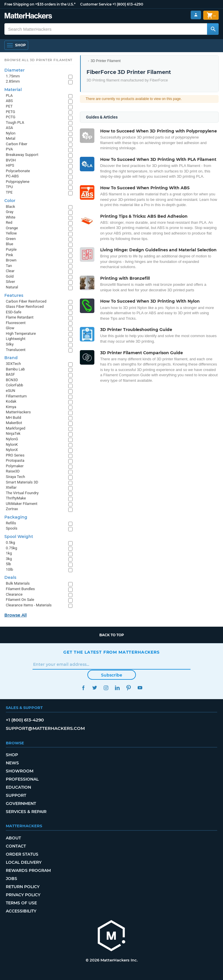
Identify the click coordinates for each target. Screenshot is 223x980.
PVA (9, 149)
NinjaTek (13, 433)
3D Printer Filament (106, 61)
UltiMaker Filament (22, 504)
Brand (11, 358)
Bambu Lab (15, 369)
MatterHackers (18, 412)
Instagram (106, 688)
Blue (9, 244)
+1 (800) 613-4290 (128, 4)
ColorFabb (15, 385)
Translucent (16, 350)
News (12, 763)
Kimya (11, 407)
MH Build (14, 418)
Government (21, 803)
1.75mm (13, 76)
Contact (16, 846)
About (13, 838)
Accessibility (21, 911)
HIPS (10, 165)
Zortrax (12, 509)
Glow (10, 328)
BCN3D (12, 380)
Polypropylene (18, 182)
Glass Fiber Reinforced (25, 307)
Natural (12, 287)
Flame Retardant (20, 317)
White (11, 217)
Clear (10, 271)
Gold (10, 276)
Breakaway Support (22, 155)
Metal (11, 138)
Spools (12, 528)
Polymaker (15, 466)
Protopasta (15, 460)
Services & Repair (26, 812)
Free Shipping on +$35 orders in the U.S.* (40, 4)
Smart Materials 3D (22, 482)
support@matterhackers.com (45, 728)
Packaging (16, 517)
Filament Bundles (20, 589)
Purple (11, 249)
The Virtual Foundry (22, 493)
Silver (10, 282)
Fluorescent (16, 323)
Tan (9, 266)
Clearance (14, 594)
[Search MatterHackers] (213, 29)
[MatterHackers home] (28, 16)
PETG (10, 112)
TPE (9, 192)
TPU (9, 187)
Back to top (112, 635)
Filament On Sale (20, 600)
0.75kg (11, 548)
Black (10, 207)
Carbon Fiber (17, 144)
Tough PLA (15, 122)
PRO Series (15, 455)
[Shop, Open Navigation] (16, 45)
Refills (11, 523)
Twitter (95, 688)
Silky (10, 344)
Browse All (16, 615)
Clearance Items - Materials (29, 605)
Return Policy (23, 887)
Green (11, 239)
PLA (9, 96)
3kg (9, 559)
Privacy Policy (23, 895)
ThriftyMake (16, 498)
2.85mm (13, 81)
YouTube (140, 688)
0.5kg (10, 542)
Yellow (11, 233)
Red (9, 222)
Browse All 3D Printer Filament (38, 60)
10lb (9, 569)
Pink (9, 255)
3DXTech (13, 364)
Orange (12, 228)
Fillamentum (16, 396)
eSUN (10, 391)
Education (18, 787)
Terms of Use (21, 903)
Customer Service (96, 4)
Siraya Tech (15, 477)
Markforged (16, 428)
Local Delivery (24, 862)
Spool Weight (19, 537)
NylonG (12, 439)
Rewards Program (28, 870)
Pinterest (128, 688)
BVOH (11, 160)
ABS (9, 101)
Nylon (11, 133)
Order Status (22, 854)
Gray (10, 212)
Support (16, 795)
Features (14, 295)
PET (9, 106)
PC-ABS (12, 176)
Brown (11, 260)
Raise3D (13, 471)
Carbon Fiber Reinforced (26, 301)
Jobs (11, 879)
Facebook (83, 688)
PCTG (11, 117)
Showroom (20, 771)
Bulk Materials (18, 583)
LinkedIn (117, 688)
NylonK (12, 444)
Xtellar (11, 487)
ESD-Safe (14, 312)
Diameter (15, 70)
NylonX (12, 450)
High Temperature (21, 333)
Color (10, 201)
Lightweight (16, 339)
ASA (9, 128)
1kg (9, 553)
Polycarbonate (18, 171)
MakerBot (14, 423)
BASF (10, 374)
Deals (10, 577)
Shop (12, 755)
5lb (8, 564)
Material (13, 90)
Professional (22, 779)
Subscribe (112, 675)
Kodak (11, 401)
